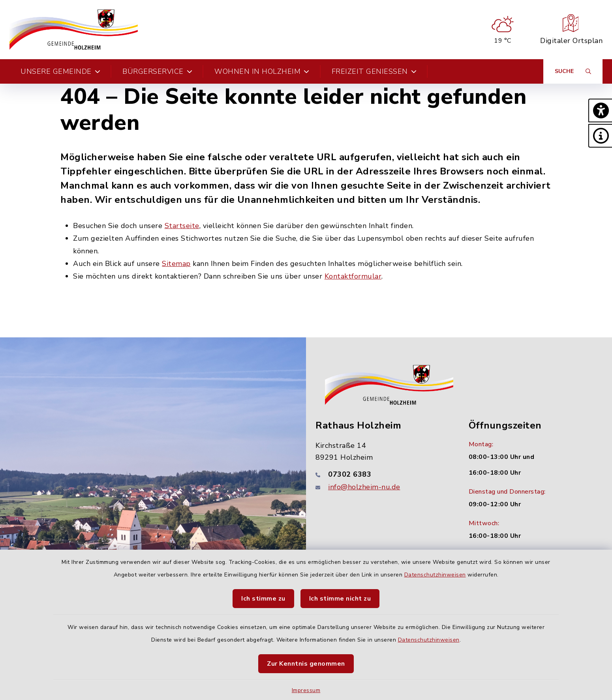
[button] (600, 110)
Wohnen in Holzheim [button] (262, 71)
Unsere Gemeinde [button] (60, 71)
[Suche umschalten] (573, 71)
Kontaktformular (353, 276)
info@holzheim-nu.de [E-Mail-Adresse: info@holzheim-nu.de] (364, 487)
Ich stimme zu (263, 599)
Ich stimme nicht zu (340, 599)
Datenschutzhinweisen (435, 575)
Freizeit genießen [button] (374, 71)
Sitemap (176, 264)
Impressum (306, 690)
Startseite (182, 226)
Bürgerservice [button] (157, 71)
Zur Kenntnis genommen (306, 664)
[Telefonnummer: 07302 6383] (383, 474)
